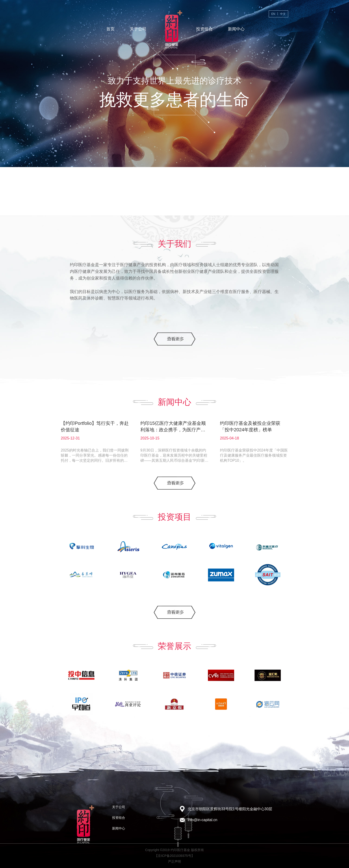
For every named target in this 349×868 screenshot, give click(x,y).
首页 (110, 29)
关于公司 (138, 29)
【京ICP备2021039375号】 (174, 856)
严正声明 (174, 862)
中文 (283, 14)
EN (273, 14)
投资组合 (204, 29)
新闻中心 (236, 29)
